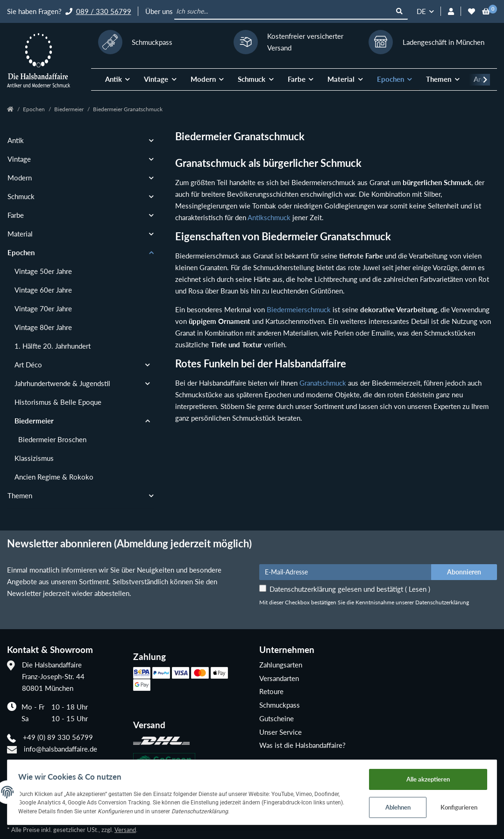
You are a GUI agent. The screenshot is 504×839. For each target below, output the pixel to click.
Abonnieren (464, 572)
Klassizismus (34, 458)
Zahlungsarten (281, 665)
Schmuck (21, 196)
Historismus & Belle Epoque (58, 402)
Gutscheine (277, 718)
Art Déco (28, 365)
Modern (20, 178)
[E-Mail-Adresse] (346, 572)
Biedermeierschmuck (299, 309)
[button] (451, 11)
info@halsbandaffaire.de (60, 749)
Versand (125, 830)
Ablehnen (395, 806)
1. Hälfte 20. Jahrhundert (53, 346)
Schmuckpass (280, 705)
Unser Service (280, 732)
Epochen (21, 252)
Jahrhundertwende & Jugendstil (62, 383)
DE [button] (421, 11)
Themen (20, 495)
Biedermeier (34, 421)
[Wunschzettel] (472, 11)
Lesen (418, 589)
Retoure (271, 691)
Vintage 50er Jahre (43, 271)
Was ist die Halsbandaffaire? (302, 745)
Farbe (16, 215)
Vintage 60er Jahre (43, 290)
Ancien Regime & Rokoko (54, 477)
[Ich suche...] (283, 12)
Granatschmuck (323, 383)
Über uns (159, 11)
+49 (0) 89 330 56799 (58, 737)
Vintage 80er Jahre (43, 327)
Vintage (19, 159)
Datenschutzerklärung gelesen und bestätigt (350, 589)
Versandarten (279, 678)
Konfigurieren (456, 806)
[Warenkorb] (486, 11)
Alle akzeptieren (425, 777)
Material (20, 234)
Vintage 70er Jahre (43, 308)
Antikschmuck (269, 217)
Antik (16, 140)
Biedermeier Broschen (52, 439)
